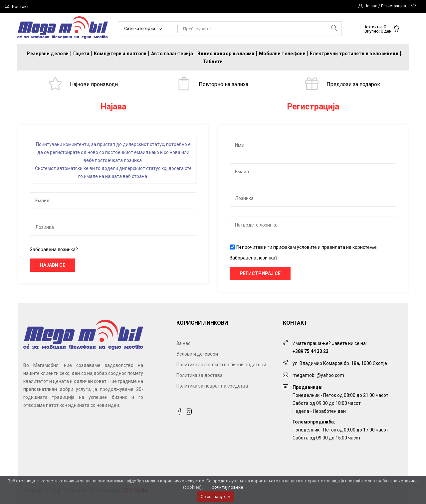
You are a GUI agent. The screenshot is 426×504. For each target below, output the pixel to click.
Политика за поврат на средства (212, 386)
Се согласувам (216, 497)
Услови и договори (197, 354)
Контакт (20, 6)
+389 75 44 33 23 (311, 351)
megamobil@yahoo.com (318, 375)
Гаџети (81, 54)
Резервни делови (48, 54)
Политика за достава (200, 375)
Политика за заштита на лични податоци (221, 365)
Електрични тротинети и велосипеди (354, 54)
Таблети (213, 62)
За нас (183, 343)
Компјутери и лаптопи (120, 54)
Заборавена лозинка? (54, 250)
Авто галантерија (172, 54)
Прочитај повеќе (226, 487)
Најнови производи (94, 84)
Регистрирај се (260, 273)
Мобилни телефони (282, 54)
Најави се (53, 265)
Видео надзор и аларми (226, 54)
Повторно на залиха (223, 84)
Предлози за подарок (353, 84)
